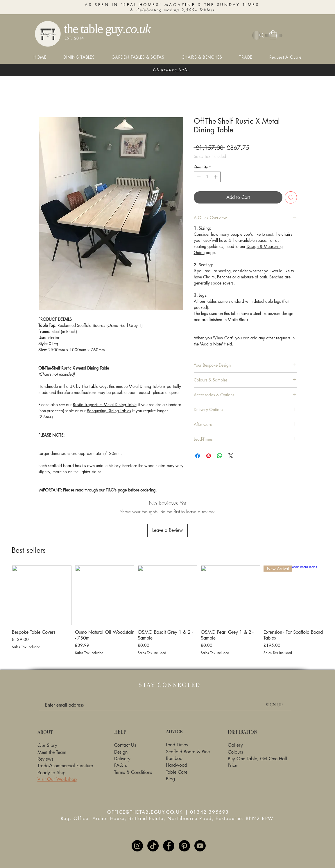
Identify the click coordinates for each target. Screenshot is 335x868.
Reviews (45, 759)
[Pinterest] (184, 846)
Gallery (235, 745)
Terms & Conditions (133, 772)
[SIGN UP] (274, 705)
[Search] (262, 35)
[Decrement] (198, 177)
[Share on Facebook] (198, 456)
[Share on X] (231, 456)
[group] (167, 613)
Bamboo (174, 758)
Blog (170, 779)
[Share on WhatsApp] (220, 456)
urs (240, 752)
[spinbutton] (207, 177)
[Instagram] (137, 846)
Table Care (177, 772)
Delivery (122, 759)
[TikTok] (153, 846)
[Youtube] (200, 846)
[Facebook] (169, 846)
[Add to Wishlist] (291, 197)
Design (121, 752)
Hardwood (177, 765)
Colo (233, 752)
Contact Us (125, 745)
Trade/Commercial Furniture (65, 766)
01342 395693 (209, 812)
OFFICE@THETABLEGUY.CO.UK (145, 812)
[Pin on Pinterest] (209, 456)
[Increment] (216, 177)
